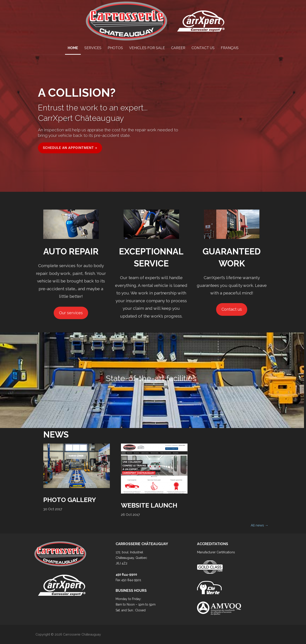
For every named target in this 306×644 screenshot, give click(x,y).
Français (230, 48)
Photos (115, 48)
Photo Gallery (70, 500)
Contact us (232, 309)
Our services (71, 313)
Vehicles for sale (147, 48)
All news (260, 525)
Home (73, 48)
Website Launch (149, 505)
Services (93, 48)
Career (178, 48)
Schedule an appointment (68, 148)
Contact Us (203, 48)
